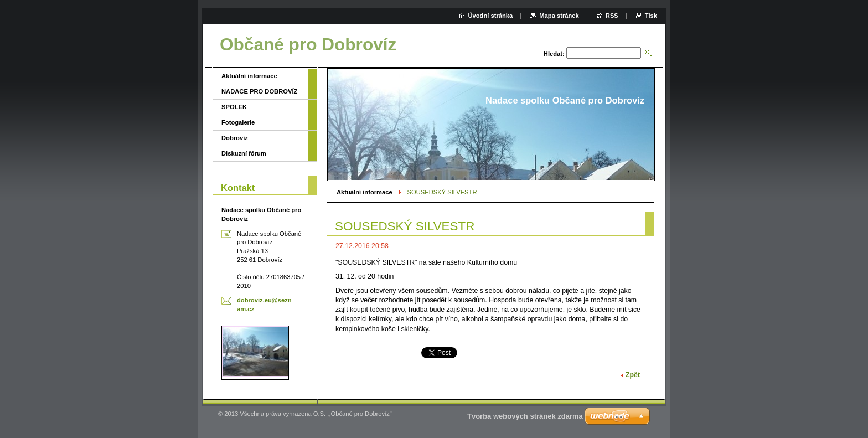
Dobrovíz (235, 138)
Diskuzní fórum (244, 153)
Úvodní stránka (490, 16)
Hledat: (554, 54)
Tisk (651, 16)
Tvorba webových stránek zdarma (525, 416)
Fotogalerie (238, 122)
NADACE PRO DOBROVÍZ (259, 91)
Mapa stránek (559, 16)
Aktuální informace (365, 192)
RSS (612, 16)
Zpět (633, 375)
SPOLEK (234, 107)
